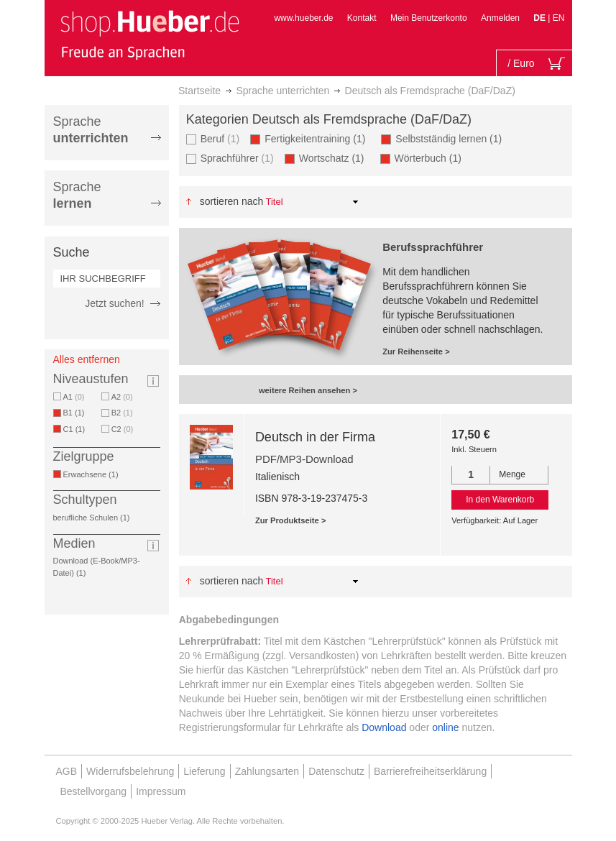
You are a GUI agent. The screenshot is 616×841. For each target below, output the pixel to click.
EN (559, 18)
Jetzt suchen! (115, 303)
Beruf (220, 138)
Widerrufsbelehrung (130, 771)
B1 (77, 413)
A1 (74, 397)
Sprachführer (237, 158)
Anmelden (500, 18)
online (445, 727)
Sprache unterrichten (282, 91)
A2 (122, 397)
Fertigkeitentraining (317, 138)
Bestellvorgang (94, 791)
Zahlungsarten (267, 771)
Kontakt (362, 18)
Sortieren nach (232, 201)
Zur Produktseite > (291, 520)
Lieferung (204, 771)
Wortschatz (334, 158)
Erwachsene (93, 474)
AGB (67, 771)
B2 (122, 413)
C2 (123, 429)
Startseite (199, 91)
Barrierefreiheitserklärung (430, 771)
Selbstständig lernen (451, 138)
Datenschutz (336, 771)
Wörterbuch (431, 158)
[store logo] (150, 35)
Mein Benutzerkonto (429, 18)
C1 (77, 429)
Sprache (91, 130)
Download (384, 727)
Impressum (161, 791)
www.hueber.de (303, 18)
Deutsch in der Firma (315, 437)
